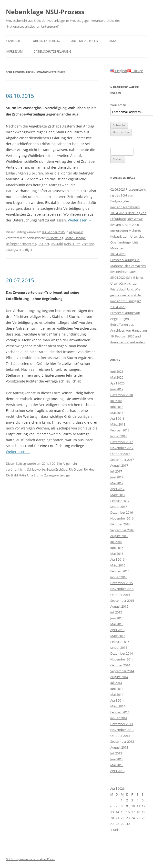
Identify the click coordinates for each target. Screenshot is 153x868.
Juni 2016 (117, 548)
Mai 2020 (117, 377)
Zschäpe (88, 244)
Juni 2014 (117, 689)
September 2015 (122, 601)
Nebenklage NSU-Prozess (45, 12)
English (119, 71)
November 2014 (122, 659)
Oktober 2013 (120, 736)
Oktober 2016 (120, 524)
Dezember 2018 (122, 395)
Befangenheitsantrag (21, 244)
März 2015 (118, 636)
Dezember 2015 (122, 583)
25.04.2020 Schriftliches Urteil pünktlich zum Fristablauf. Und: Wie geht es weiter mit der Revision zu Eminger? (127, 289)
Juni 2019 (117, 389)
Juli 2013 (116, 753)
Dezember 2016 (122, 512)
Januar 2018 (119, 436)
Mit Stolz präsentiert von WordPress (30, 859)
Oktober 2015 (120, 595)
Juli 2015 (116, 612)
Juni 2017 (117, 477)
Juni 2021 (117, 371)
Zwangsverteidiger (19, 250)
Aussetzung (55, 238)
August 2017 (119, 465)
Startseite (14, 41)
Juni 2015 (117, 618)
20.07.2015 (20, 280)
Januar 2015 (119, 648)
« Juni (114, 830)
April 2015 (117, 630)
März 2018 (118, 424)
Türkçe (135, 71)
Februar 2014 (120, 712)
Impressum (14, 52)
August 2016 (119, 536)
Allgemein (76, 232)
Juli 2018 (116, 401)
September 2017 (122, 460)
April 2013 (117, 771)
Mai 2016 (117, 554)
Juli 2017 (116, 471)
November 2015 (122, 589)
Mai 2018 (117, 413)
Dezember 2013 (122, 724)
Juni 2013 (117, 759)
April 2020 (117, 383)
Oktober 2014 (120, 665)
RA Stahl (57, 244)
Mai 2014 (117, 694)
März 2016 (118, 565)
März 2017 (118, 495)
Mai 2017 (117, 483)
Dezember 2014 (122, 653)
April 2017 (117, 489)
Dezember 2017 (122, 442)
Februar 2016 (120, 571)
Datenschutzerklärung (52, 52)
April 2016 (117, 559)
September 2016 (122, 530)
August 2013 (119, 747)
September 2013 (122, 741)
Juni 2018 (117, 407)
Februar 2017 (120, 501)
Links (113, 41)
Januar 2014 (119, 718)
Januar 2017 (119, 507)
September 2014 (122, 671)
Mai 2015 (117, 624)
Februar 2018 (120, 430)
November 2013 (122, 730)
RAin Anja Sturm (31, 475)
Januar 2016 (119, 577)
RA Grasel (76, 469)
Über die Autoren (84, 41)
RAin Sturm (72, 244)
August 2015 (119, 606)
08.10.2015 (20, 96)
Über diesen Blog (46, 41)
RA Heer (43, 244)
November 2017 (122, 448)
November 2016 (122, 518)
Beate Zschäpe (75, 238)
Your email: (118, 105)
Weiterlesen (80, 220)
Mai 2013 (117, 765)
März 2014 (118, 706)
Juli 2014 (116, 683)
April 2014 (117, 700)
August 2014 (119, 677)
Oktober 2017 (120, 454)
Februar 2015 (120, 642)
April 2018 (117, 418)
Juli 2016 (116, 542)
